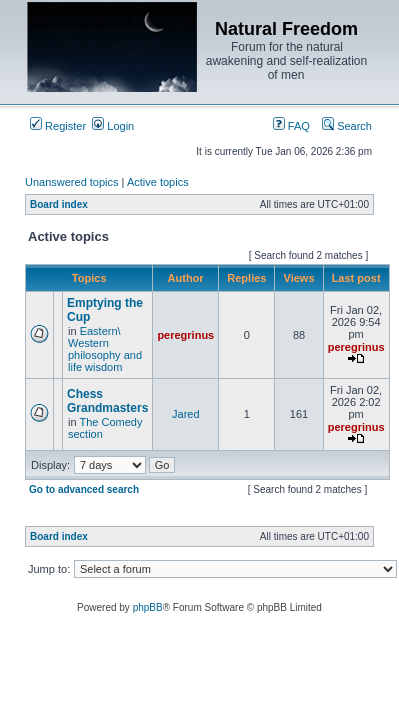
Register (58, 126)
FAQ (291, 126)
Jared (186, 414)
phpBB (148, 607)
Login (113, 126)
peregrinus (185, 335)
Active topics (158, 182)
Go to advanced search (84, 489)
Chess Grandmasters (107, 401)
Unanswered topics (72, 182)
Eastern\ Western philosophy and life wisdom (105, 349)
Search (347, 126)
